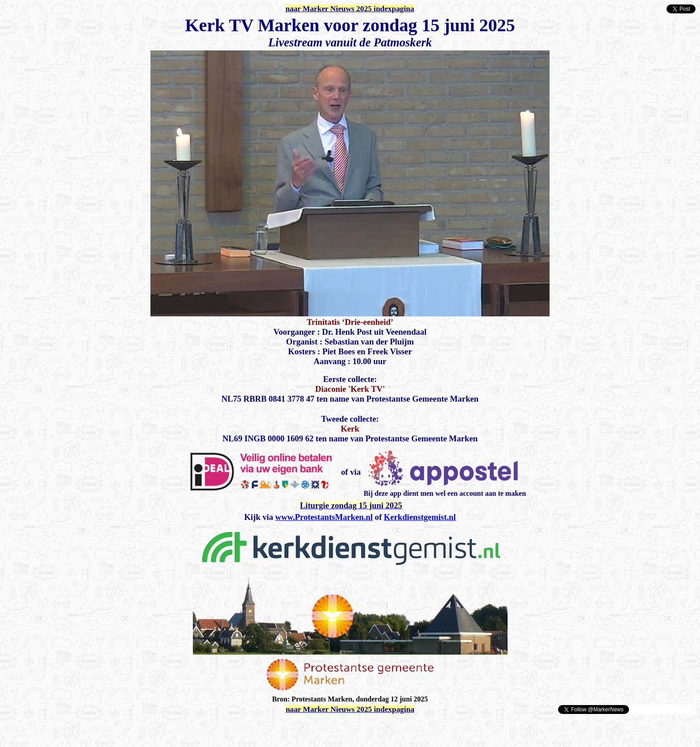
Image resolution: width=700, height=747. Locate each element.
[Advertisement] (108, 728)
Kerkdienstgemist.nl (420, 517)
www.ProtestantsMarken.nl (324, 517)
